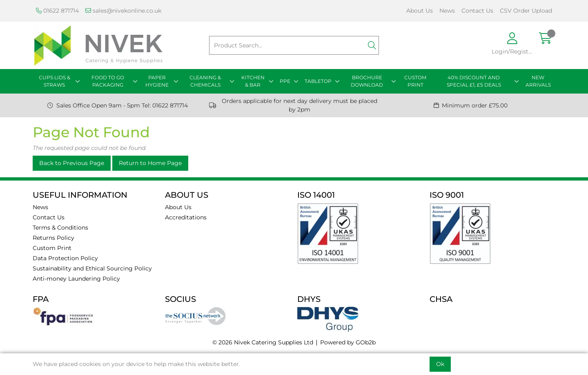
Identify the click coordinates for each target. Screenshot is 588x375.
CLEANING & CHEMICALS (205, 81)
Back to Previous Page (72, 163)
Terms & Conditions (60, 228)
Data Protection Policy (65, 258)
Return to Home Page (150, 163)
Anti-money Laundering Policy (76, 279)
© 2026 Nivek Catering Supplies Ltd (263, 342)
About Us (420, 11)
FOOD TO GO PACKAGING (108, 81)
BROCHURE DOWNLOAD (367, 81)
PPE (285, 81)
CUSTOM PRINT (415, 81)
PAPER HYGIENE (157, 81)
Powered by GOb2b (348, 342)
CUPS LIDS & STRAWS (55, 81)
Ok (440, 364)
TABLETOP (318, 81)
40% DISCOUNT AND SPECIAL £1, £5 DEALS (474, 81)
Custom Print (52, 248)
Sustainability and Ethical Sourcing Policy (92, 268)
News (447, 11)
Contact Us (477, 11)
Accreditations (186, 217)
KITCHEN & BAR (253, 81)
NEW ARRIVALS (538, 81)
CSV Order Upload (526, 11)
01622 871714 (57, 11)
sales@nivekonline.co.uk (123, 11)
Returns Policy (53, 238)
